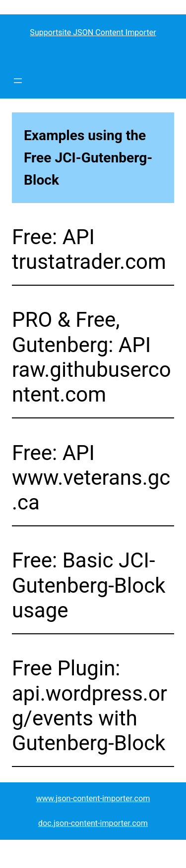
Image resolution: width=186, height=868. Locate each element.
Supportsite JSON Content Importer (93, 32)
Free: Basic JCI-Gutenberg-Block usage (89, 585)
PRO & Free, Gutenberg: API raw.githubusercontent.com (92, 357)
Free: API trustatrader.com (89, 249)
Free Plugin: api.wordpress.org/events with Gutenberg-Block (90, 706)
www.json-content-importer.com (93, 798)
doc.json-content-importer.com (93, 823)
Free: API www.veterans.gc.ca (91, 478)
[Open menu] (18, 81)
